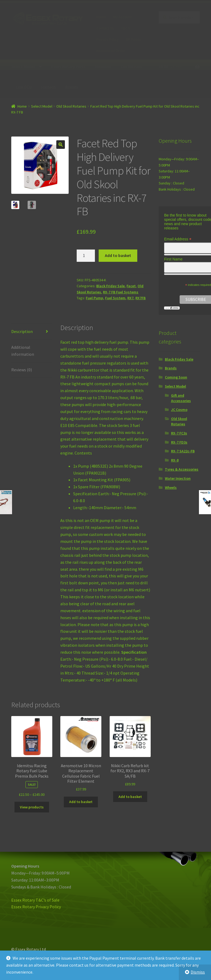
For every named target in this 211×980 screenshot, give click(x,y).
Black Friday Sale (110, 286)
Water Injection (178, 478)
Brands (72, 87)
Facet (131, 286)
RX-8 (175, 460)
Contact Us (105, 28)
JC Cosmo (179, 410)
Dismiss (198, 972)
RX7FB (140, 298)
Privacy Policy (108, 39)
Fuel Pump (95, 298)
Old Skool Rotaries (71, 106)
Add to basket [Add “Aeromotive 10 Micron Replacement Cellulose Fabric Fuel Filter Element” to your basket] (81, 802)
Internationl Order (111, 51)
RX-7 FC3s (179, 433)
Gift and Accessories (181, 398)
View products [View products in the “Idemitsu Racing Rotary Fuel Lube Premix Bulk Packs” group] (32, 807)
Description (22, 331)
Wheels (171, 487)
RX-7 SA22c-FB (183, 451)
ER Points (134, 39)
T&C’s (126, 28)
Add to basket (118, 255)
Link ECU (24, 87)
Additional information (23, 351)
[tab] (32, 332)
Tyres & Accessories (182, 469)
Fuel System (115, 298)
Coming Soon (176, 377)
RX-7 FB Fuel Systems (121, 292)
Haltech (48, 87)
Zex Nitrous (131, 66)
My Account (122, 17)
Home (101, 17)
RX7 (130, 298)
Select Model (23, 66)
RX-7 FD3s (179, 442)
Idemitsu (103, 66)
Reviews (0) (22, 370)
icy (58, 907)
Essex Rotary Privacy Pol (34, 907)
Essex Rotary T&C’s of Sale (35, 900)
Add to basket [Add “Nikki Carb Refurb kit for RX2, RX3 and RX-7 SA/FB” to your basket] (130, 797)
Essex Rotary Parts (68, 66)
